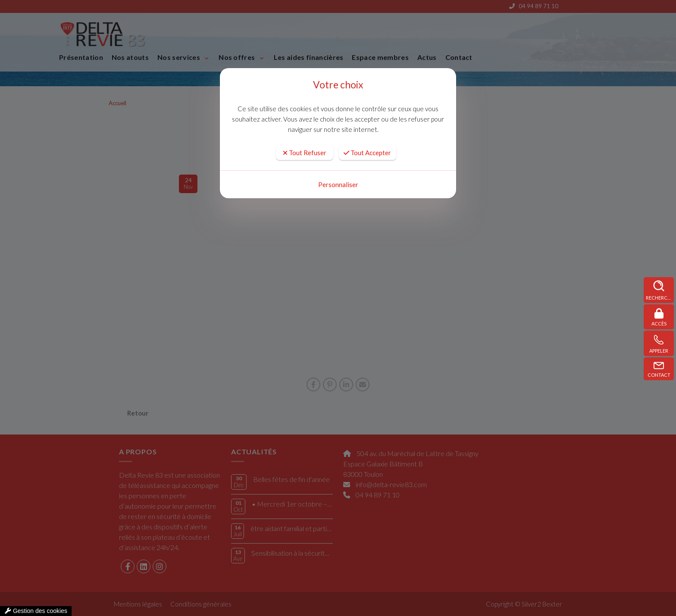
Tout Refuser (305, 153)
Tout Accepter (367, 153)
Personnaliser (338, 184)
